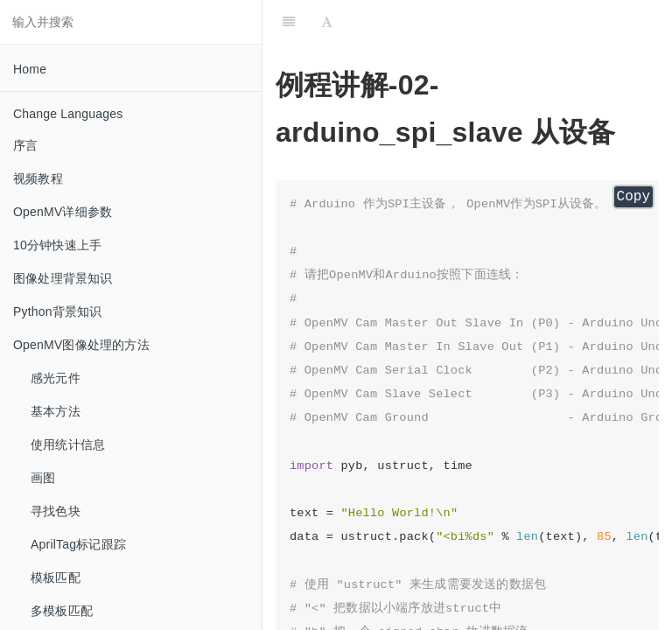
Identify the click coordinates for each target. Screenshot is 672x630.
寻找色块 (56, 511)
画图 (43, 478)
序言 (25, 145)
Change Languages (68, 114)
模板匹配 (56, 577)
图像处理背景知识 (63, 278)
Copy (633, 197)
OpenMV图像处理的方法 (81, 345)
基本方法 (56, 411)
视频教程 (38, 178)
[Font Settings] (327, 22)
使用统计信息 (68, 444)
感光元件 (56, 378)
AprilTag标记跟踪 (78, 544)
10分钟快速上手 (57, 245)
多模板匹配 (62, 611)
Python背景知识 (58, 311)
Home (30, 69)
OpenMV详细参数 (63, 212)
